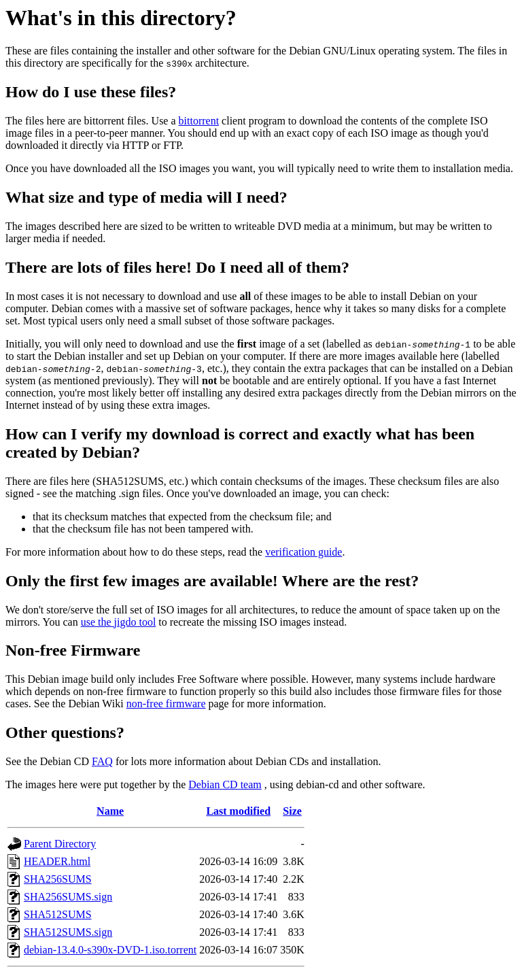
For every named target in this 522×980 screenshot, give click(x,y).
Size (292, 811)
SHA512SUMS (58, 914)
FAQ (102, 761)
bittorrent (199, 121)
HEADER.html (57, 861)
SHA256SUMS (58, 879)
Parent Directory (60, 844)
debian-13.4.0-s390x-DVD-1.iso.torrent (110, 950)
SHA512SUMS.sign (68, 932)
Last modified (238, 811)
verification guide (303, 552)
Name (110, 811)
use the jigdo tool (119, 622)
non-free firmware (166, 704)
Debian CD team (225, 784)
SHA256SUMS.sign (68, 897)
